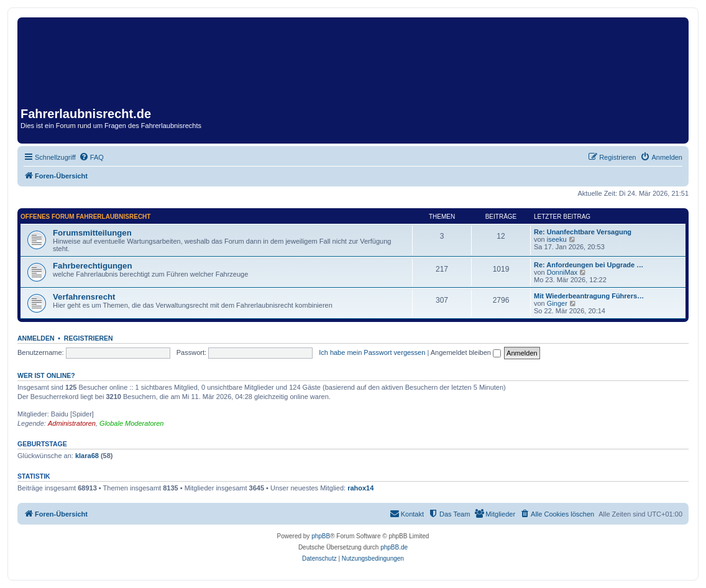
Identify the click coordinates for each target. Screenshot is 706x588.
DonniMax (562, 272)
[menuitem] (91, 157)
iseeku (557, 239)
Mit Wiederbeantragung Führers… (589, 296)
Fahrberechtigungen (93, 266)
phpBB (321, 536)
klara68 (87, 456)
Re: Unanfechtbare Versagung (583, 232)
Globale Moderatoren (131, 423)
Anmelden (36, 338)
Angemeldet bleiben (466, 352)
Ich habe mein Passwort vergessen (372, 352)
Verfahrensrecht (84, 297)
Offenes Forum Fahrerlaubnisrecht (85, 217)
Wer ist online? (46, 375)
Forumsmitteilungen (92, 233)
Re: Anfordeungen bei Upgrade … (589, 265)
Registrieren (89, 338)
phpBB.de (394, 547)
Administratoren (72, 423)
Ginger (557, 303)
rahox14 (360, 488)
